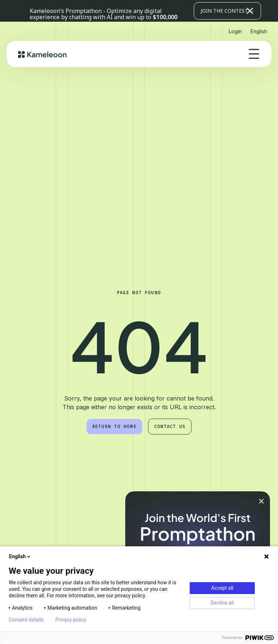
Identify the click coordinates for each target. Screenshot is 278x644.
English (20, 556)
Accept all (222, 588)
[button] (221, 11)
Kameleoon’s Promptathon (66, 11)
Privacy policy (71, 620)
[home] (43, 54)
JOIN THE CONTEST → (228, 11)
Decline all (222, 603)
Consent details (26, 620)
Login (235, 31)
